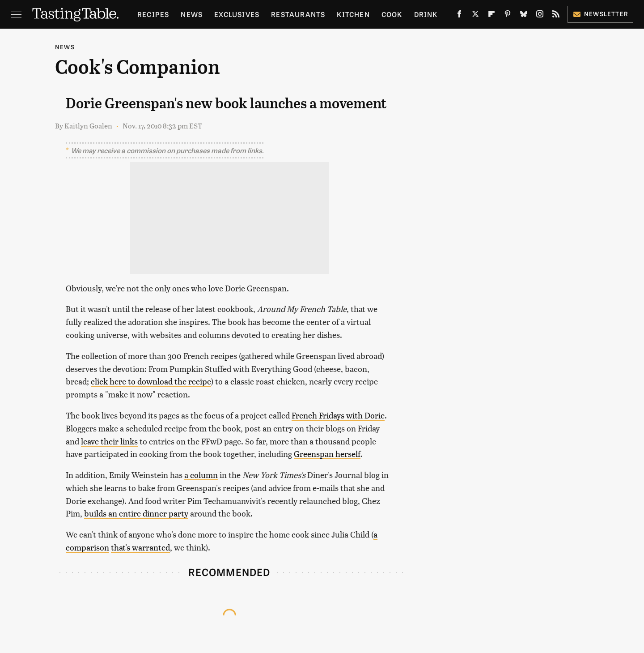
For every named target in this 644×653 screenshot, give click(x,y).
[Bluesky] (524, 16)
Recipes (153, 14)
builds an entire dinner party (136, 513)
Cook (392, 14)
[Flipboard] (491, 16)
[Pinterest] (508, 16)
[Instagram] (540, 16)
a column (201, 475)
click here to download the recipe (151, 381)
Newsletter (600, 14)
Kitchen (353, 14)
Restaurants (298, 14)
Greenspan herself (327, 454)
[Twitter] (475, 16)
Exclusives (237, 14)
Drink (426, 14)
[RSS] (556, 16)
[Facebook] (459, 16)
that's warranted (140, 547)
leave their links (109, 441)
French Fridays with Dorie (338, 415)
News (192, 14)
